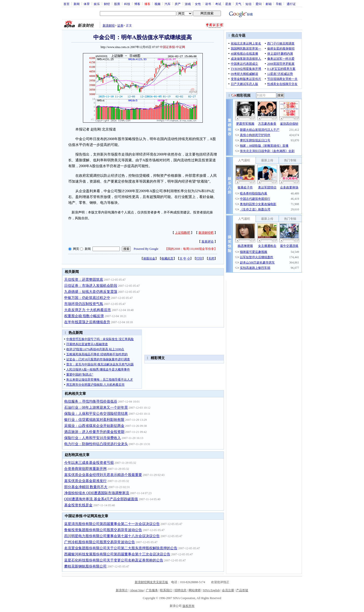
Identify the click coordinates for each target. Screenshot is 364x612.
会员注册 (228, 590)
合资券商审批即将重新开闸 (85, 469)
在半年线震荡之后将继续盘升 (87, 322)
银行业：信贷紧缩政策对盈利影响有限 (94, 420)
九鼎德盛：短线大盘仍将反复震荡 (91, 292)
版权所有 (189, 606)
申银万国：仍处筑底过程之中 (87, 298)
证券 (120, 26)
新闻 (77, 4)
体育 (87, 4)
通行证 (291, 4)
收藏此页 (167, 258)
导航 (279, 4)
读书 (208, 4)
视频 (157, 4)
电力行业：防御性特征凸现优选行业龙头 (96, 444)
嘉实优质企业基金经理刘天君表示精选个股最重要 (103, 475)
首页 (66, 4)
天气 (238, 4)
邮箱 (269, 4)
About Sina (137, 590)
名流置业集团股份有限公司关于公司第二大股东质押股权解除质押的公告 (121, 548)
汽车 (168, 4)
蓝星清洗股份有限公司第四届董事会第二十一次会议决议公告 (112, 524)
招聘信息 (180, 590)
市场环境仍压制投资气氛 (84, 304)
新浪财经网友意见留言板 (151, 582)
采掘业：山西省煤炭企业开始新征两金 (94, 426)
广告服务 (152, 590)
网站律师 (195, 590)
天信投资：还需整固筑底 (84, 280)
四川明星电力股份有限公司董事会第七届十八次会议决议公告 (112, 536)
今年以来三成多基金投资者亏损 (89, 463)
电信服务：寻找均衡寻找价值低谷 (91, 401)
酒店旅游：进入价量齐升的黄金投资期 (94, 432)
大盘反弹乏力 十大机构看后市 (88, 310)
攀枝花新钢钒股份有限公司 (85, 566)
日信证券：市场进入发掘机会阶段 (91, 286)
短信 (248, 4)
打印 (199, 258)
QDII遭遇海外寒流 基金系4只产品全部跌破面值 (101, 499)
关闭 (211, 258)
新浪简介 (122, 590)
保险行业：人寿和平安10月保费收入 (93, 438)
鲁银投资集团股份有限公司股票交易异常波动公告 (103, 530)
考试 (218, 4)
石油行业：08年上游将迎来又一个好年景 (96, 408)
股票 (117, 4)
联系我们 (166, 590)
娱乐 (97, 4)
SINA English (211, 590)
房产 (178, 4)
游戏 (188, 4)
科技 (127, 4)
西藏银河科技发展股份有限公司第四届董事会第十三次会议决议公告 (117, 554)
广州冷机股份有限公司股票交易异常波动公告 (100, 542)
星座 (228, 4)
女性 (198, 4)
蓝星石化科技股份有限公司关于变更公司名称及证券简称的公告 (114, 560)
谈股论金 (149, 258)
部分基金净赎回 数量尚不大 (86, 487)
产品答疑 (242, 590)
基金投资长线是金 (78, 505)
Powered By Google (146, 249)
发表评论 (208, 242)
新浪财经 (109, 26)
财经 (107, 4)
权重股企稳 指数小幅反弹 (84, 316)
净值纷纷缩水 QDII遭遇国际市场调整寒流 (97, 493)
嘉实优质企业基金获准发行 (85, 481)
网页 (76, 249)
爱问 (259, 4)
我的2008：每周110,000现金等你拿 (191, 249)
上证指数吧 (183, 233)
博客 (137, 4)
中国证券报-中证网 (172, 47)
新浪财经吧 (206, 233)
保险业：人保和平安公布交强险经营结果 (96, 414)
